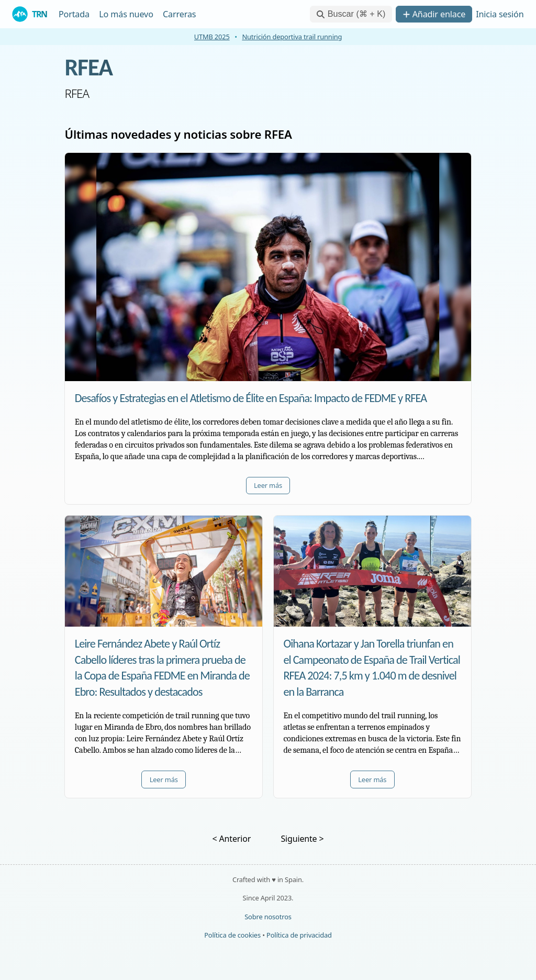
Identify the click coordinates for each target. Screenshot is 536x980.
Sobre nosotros (268, 917)
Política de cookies (232, 935)
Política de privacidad (299, 935)
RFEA (88, 67)
